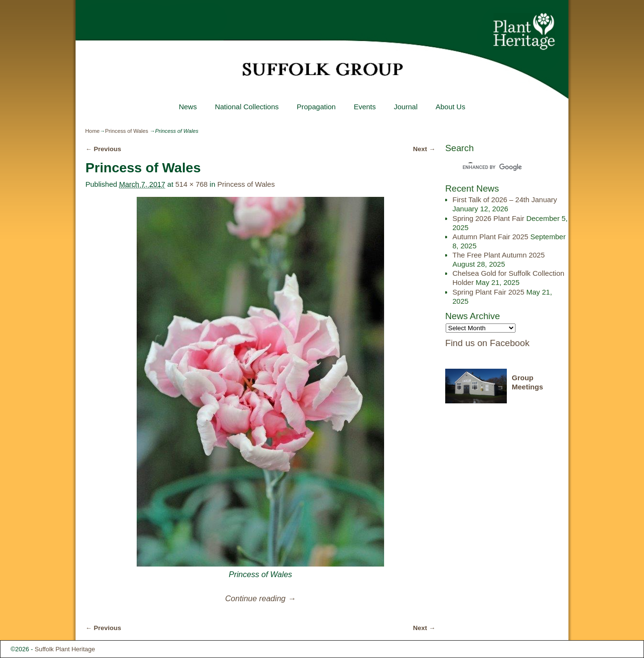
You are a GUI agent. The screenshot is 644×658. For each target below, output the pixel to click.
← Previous (103, 149)
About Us (451, 107)
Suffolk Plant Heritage (65, 649)
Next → (424, 149)
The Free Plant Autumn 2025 (499, 255)
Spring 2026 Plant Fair (488, 218)
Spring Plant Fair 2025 (488, 292)
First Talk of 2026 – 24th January (505, 200)
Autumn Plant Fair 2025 (490, 237)
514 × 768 (191, 184)
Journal (406, 107)
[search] (498, 167)
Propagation (316, 107)
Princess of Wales (127, 131)
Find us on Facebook (487, 343)
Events (365, 107)
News (188, 107)
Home (92, 131)
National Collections (247, 107)
